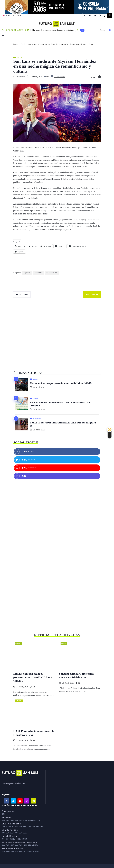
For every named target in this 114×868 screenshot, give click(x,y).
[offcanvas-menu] (110, 15)
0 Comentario (60, 77)
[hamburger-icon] (3, 35)
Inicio (15, 44)
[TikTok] (105, 15)
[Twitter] (90, 15)
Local (23, 44)
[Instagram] (100, 15)
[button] (6, 6)
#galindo (27, 273)
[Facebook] (85, 15)
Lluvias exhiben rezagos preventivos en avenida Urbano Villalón (57, 30)
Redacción (21, 77)
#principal (38, 273)
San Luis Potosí (52, 273)
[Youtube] (20, 801)
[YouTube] (95, 15)
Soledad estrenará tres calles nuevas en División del (77, 676)
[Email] (34, 801)
